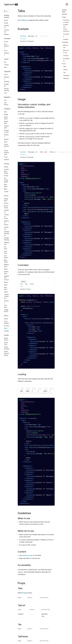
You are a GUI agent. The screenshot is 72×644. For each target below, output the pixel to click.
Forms (7, 196)
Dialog (6, 167)
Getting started (7, 16)
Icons (6, 50)
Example (65, 14)
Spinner (6, 139)
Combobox (6, 228)
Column (6, 65)
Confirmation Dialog (6, 171)
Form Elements (6, 46)
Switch (6, 292)
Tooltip (6, 192)
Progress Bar (6, 127)
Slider (6, 285)
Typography (7, 71)
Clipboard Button (6, 223)
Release (6, 34)
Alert (6, 112)
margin (25, 593)
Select (6, 282)
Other (7, 316)
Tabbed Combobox (6, 296)
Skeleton (6, 136)
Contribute (6, 31)
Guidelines (7, 26)
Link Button (6, 104)
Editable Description (7, 234)
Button (6, 203)
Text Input (6, 306)
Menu (6, 189)
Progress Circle (6, 131)
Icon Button (6, 257)
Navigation (7, 97)
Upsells (7, 335)
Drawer (6, 176)
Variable (6, 160)
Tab (64, 73)
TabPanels (66, 76)
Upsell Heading (7, 348)
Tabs (6, 328)
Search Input (6, 273)
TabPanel (66, 78)
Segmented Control (7, 278)
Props (64, 64)
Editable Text (7, 243)
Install (6, 20)
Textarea (6, 302)
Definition (7, 78)
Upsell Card (6, 344)
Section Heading (7, 89)
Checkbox (6, 211)
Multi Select (6, 261)
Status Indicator (7, 146)
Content (66, 56)
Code (6, 75)
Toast (6, 157)
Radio (6, 269)
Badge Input (6, 200)
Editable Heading (7, 239)
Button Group (6, 207)
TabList (65, 70)
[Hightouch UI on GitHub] (67, 4)
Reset (23, 282)
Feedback (7, 109)
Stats (6, 142)
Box (5, 62)
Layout (7, 59)
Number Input (6, 266)
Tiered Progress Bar (6, 153)
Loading (66, 39)
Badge (6, 114)
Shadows (7, 54)
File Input (6, 248)
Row (5, 67)
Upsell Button (6, 339)
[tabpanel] (36, 41)
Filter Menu (6, 185)
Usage (6, 23)
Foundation (7, 39)
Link (5, 100)
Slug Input (6, 288)
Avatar (6, 319)
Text (5, 93)
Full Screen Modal (6, 180)
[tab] (23, 37)
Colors (6, 42)
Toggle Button (6, 311)
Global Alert (6, 122)
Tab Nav (7, 331)
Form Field (6, 252)
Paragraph (6, 85)
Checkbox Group (6, 217)
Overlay (7, 164)
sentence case (27, 555)
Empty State (6, 118)
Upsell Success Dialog (7, 353)
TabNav (23, 20)
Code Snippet (6, 322)
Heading (7, 82)
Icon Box (7, 326)
